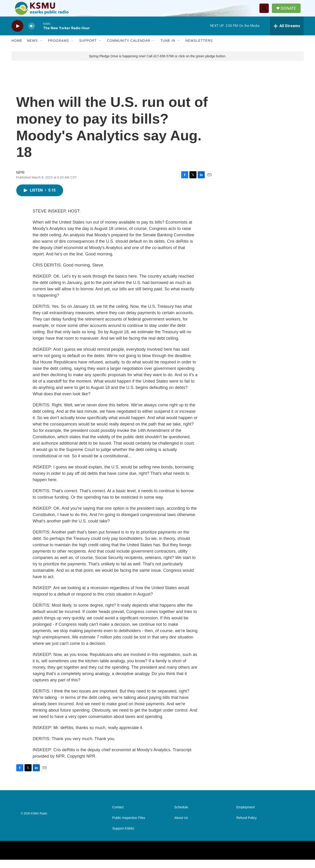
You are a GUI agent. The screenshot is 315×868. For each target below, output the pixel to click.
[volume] (32, 34)
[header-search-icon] (266, 13)
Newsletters (199, 49)
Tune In (168, 49)
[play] (17, 34)
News (33, 49)
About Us (181, 826)
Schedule (181, 816)
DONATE (290, 12)
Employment (245, 816)
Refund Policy (246, 826)
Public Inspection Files (129, 826)
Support (88, 49)
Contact (118, 816)
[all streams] (287, 34)
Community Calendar (129, 49)
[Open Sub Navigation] (41, 49)
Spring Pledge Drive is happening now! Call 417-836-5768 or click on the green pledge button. (157, 64)
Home (17, 49)
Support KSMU (123, 837)
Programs (59, 49)
